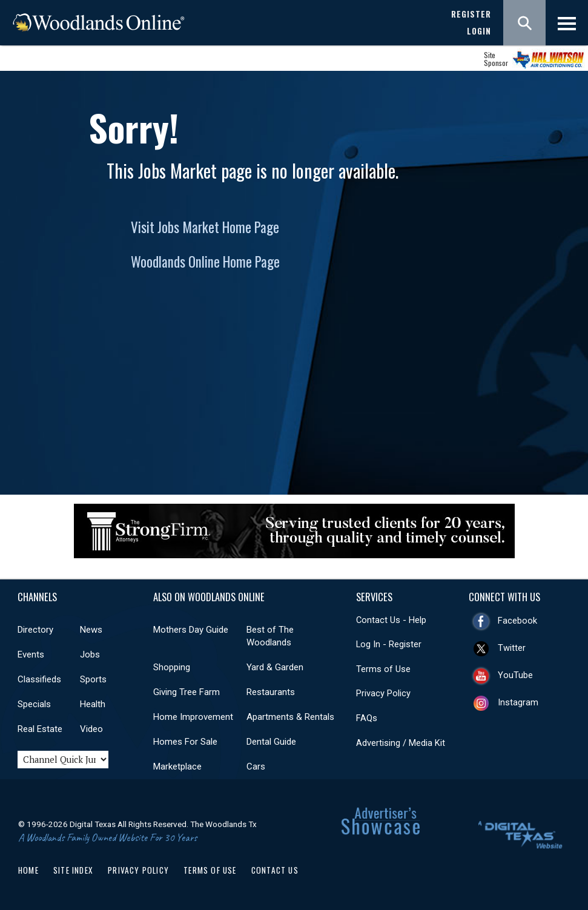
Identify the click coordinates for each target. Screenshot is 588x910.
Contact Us (275, 870)
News (91, 630)
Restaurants (271, 692)
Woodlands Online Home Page (205, 262)
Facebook (517, 621)
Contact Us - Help (391, 620)
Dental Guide (271, 742)
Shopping (172, 667)
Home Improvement (193, 717)
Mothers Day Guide (191, 630)
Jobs (90, 654)
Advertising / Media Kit (401, 743)
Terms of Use (383, 669)
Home (28, 870)
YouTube (515, 675)
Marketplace (177, 767)
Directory (35, 630)
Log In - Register (389, 644)
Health (93, 704)
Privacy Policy (383, 693)
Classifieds (39, 679)
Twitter (512, 648)
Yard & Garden (275, 667)
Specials (34, 704)
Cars (256, 767)
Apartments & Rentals (290, 717)
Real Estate (40, 729)
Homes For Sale (185, 742)
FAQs (367, 718)
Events (31, 654)
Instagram (518, 702)
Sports (93, 679)
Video (91, 729)
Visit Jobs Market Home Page (205, 227)
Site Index (73, 870)
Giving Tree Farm (187, 692)
